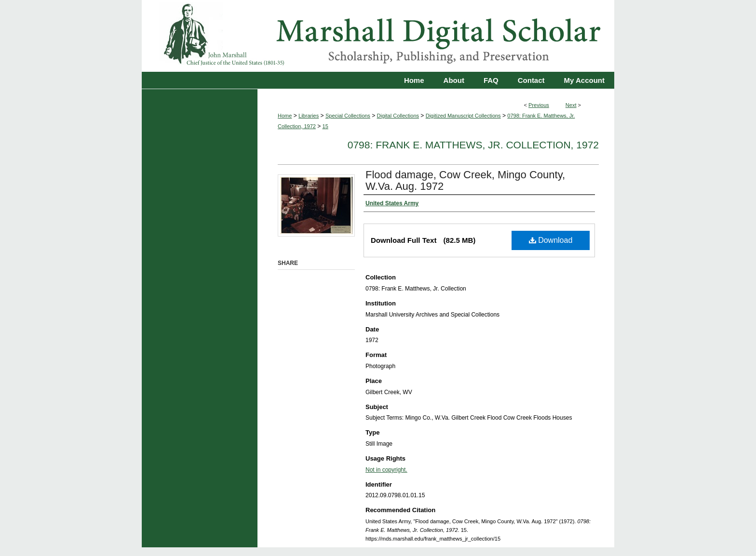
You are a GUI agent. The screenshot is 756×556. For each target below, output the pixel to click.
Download (551, 240)
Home (285, 116)
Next (571, 105)
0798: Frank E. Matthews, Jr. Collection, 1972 (473, 145)
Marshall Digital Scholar (378, 36)
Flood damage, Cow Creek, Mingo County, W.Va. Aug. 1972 (465, 180)
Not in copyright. (386, 470)
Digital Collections (398, 116)
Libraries (309, 116)
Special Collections (348, 116)
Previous (539, 105)
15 (325, 126)
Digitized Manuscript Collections (463, 116)
